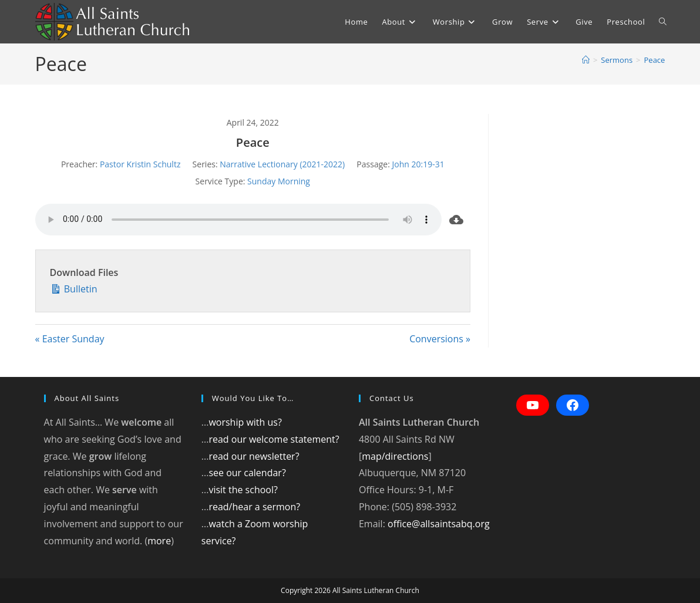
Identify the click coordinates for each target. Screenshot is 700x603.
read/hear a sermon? (254, 507)
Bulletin (74, 288)
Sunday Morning (279, 181)
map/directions (395, 456)
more (159, 541)
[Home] (586, 60)
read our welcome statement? (274, 439)
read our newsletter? (254, 456)
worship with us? (245, 422)
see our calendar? (247, 473)
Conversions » (440, 339)
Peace (655, 60)
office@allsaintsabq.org (439, 524)
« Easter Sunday (70, 339)
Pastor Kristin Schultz (140, 164)
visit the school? (243, 490)
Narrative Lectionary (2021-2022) (282, 164)
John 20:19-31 (418, 164)
